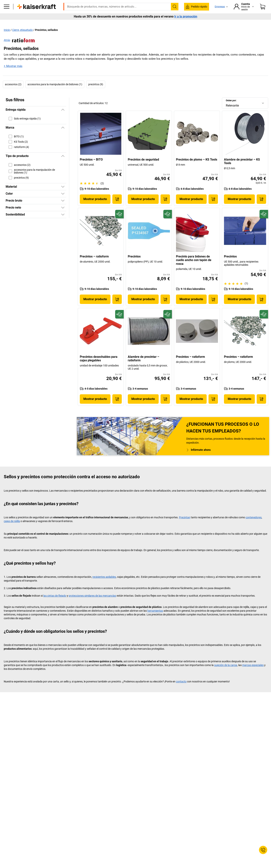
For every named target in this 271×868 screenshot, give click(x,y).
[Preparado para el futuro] (119, 222)
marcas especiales (253, 673)
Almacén (81, 23)
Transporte (100, 23)
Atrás (19, 48)
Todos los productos (21, 23)
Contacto (234, 23)
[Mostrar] (63, 195)
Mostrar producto (95, 207)
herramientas (155, 618)
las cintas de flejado (55, 603)
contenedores (254, 525)
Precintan (185, 525)
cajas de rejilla (12, 529)
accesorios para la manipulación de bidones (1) (55, 92)
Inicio (7, 38)
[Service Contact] (263, 850)
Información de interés (155, 23)
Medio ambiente (124, 23)
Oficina (45, 23)
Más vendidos (255, 23)
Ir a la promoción (186, 30)
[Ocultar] (63, 118)
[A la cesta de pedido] (117, 207)
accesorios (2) (13, 92)
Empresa (62, 23)
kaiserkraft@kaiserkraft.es (195, 3)
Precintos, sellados (46, 38)
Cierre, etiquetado (22, 38)
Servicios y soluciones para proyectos (198, 23)
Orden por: (231, 108)
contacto (181, 689)
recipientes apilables (104, 585)
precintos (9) (96, 92)
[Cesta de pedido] (263, 12)
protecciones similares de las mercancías (92, 603)
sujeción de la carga (226, 673)
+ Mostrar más (13, 74)
